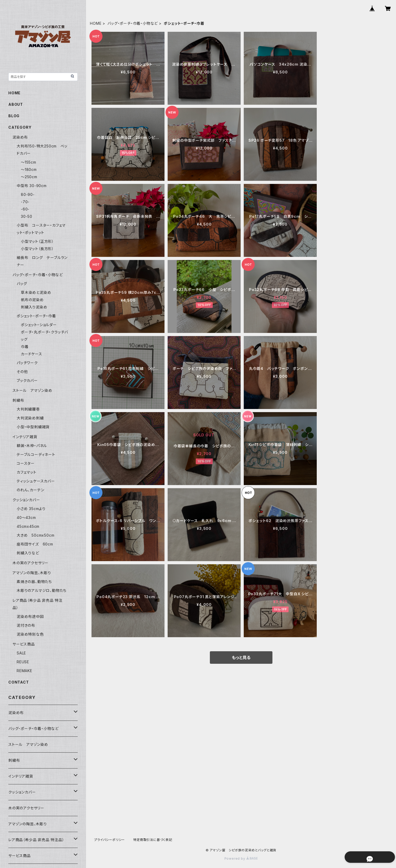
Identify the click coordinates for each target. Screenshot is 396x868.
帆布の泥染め (32, 300)
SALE (21, 653)
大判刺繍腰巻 (28, 409)
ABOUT (16, 104)
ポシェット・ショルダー (39, 325)
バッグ (22, 284)
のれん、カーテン (30, 490)
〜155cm (29, 162)
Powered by (241, 858)
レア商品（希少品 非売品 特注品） (36, 840)
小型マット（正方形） (37, 241)
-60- (25, 209)
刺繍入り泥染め (34, 307)
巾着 (25, 347)
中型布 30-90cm (32, 186)
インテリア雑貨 (25, 437)
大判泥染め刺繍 (32, 418)
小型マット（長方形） (37, 249)
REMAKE (25, 671)
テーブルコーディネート (36, 454)
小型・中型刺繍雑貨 (33, 427)
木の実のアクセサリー (31, 563)
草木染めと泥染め (36, 292)
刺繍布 (18, 400)
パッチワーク (27, 363)
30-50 (27, 216)
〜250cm (29, 177)
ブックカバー (27, 380)
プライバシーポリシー (109, 840)
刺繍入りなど (28, 553)
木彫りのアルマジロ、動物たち (42, 590)
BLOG (14, 116)
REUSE (23, 662)
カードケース (32, 354)
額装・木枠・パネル (32, 446)
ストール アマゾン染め (32, 390)
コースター (26, 463)
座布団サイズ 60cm (35, 544)
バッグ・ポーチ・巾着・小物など (133, 23)
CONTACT (19, 682)
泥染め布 (20, 137)
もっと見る (241, 658)
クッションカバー (26, 500)
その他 (22, 372)
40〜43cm (26, 517)
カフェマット (27, 472)
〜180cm (29, 169)
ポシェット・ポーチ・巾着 (36, 316)
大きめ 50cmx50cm (37, 535)
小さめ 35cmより (31, 509)
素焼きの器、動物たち (34, 582)
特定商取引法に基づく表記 (153, 840)
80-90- (28, 194)
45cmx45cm (28, 526)
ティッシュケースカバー (36, 481)
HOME (96, 23)
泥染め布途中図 (30, 616)
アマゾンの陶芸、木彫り (32, 573)
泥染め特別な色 (30, 634)
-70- (25, 202)
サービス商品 (24, 644)
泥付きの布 (26, 625)
